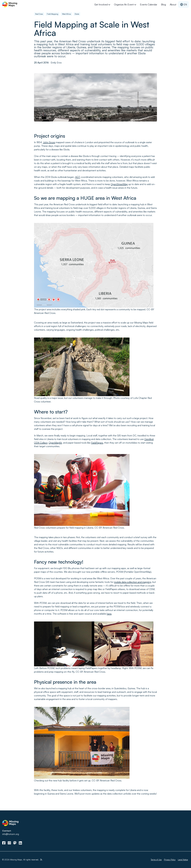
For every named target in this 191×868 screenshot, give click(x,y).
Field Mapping (53, 14)
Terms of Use (156, 860)
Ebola (77, 14)
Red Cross (39, 14)
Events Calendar (149, 4)
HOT (78, 177)
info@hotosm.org (11, 834)
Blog (163, 4)
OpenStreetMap (119, 184)
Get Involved (102, 4)
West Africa (66, 14)
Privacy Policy (170, 860)
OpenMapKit (55, 443)
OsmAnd (149, 439)
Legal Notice (183, 860)
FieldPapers (97, 443)
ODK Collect (41, 443)
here (109, 614)
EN (183, 4)
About (173, 4)
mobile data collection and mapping (133, 582)
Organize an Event (125, 4)
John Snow (49, 142)
